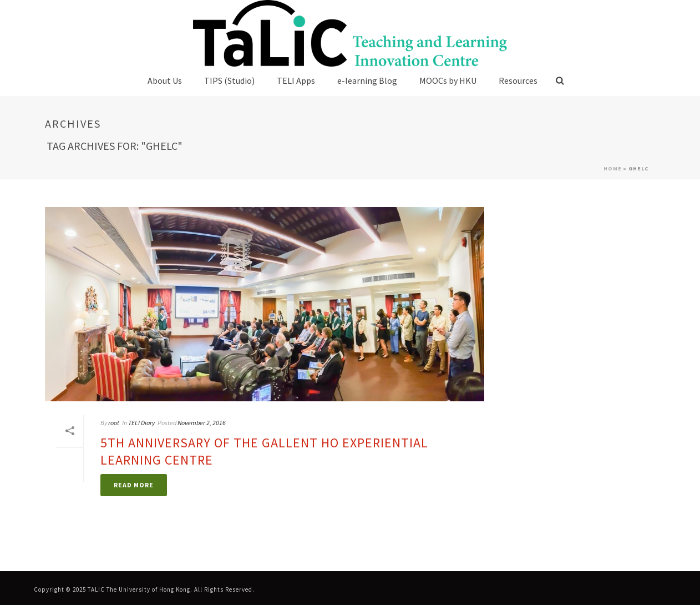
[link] (350, 33)
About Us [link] (165, 80)
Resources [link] (518, 80)
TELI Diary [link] (141, 423)
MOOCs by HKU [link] (448, 80)
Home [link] (613, 168)
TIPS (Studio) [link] (229, 80)
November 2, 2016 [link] (202, 423)
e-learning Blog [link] (367, 80)
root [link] (114, 423)
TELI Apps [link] (296, 80)
